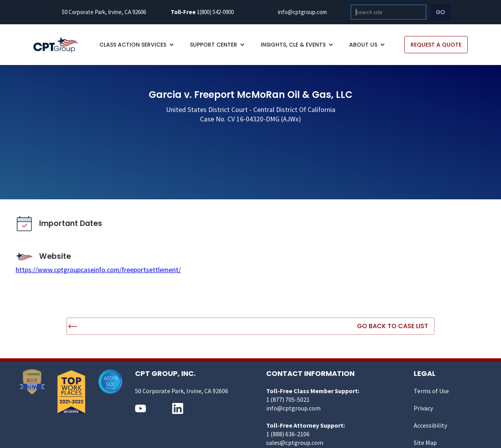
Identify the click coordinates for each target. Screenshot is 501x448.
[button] (137, 45)
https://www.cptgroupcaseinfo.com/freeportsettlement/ (98, 270)
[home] (60, 45)
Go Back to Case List (393, 326)
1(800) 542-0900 (215, 12)
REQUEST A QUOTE (436, 45)
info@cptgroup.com (302, 12)
